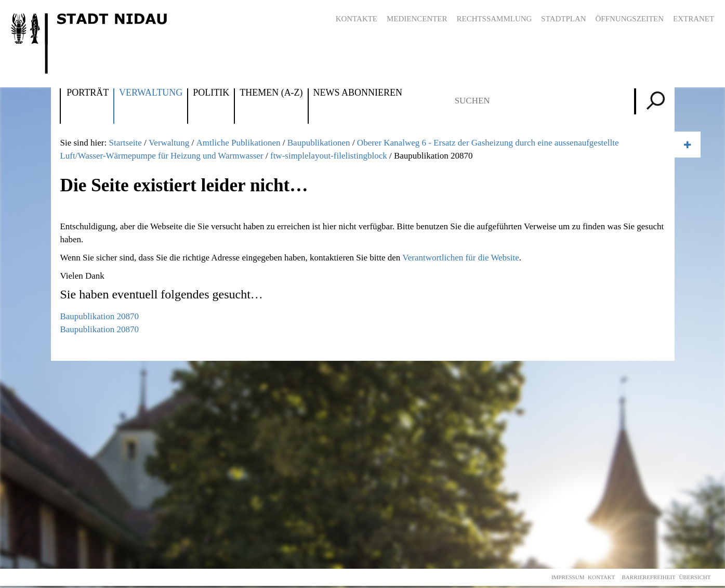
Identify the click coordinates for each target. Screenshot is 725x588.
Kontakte (357, 19)
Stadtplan (563, 19)
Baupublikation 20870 (99, 316)
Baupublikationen (319, 143)
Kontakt (601, 577)
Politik (211, 93)
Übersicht (695, 577)
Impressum (568, 577)
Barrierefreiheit (649, 577)
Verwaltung (151, 93)
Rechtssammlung (495, 19)
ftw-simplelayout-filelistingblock (329, 156)
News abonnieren (358, 93)
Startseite (125, 143)
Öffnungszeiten (630, 19)
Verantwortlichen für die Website (460, 258)
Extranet (694, 19)
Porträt (88, 93)
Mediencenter (417, 19)
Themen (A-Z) (271, 93)
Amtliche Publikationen (239, 143)
